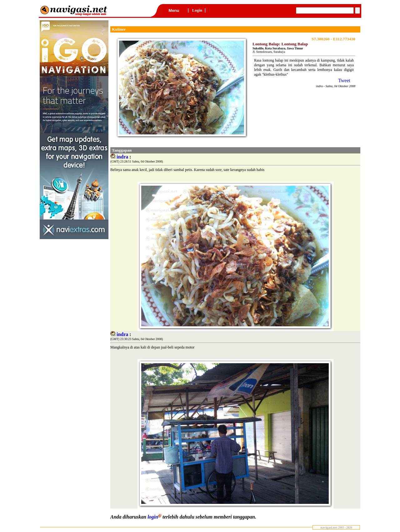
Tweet (344, 80)
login (155, 517)
